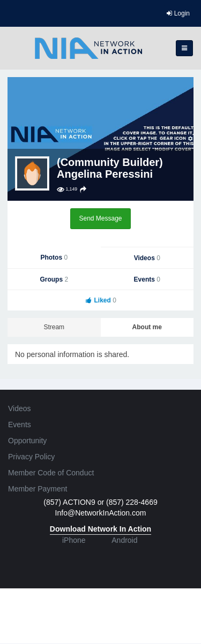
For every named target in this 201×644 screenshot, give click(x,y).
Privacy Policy (31, 457)
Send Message (100, 218)
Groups (54, 279)
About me (147, 327)
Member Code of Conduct (51, 473)
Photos (54, 257)
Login (178, 13)
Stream (54, 327)
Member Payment (38, 489)
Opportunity (27, 441)
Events (147, 279)
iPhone (74, 540)
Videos (147, 258)
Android (124, 540)
